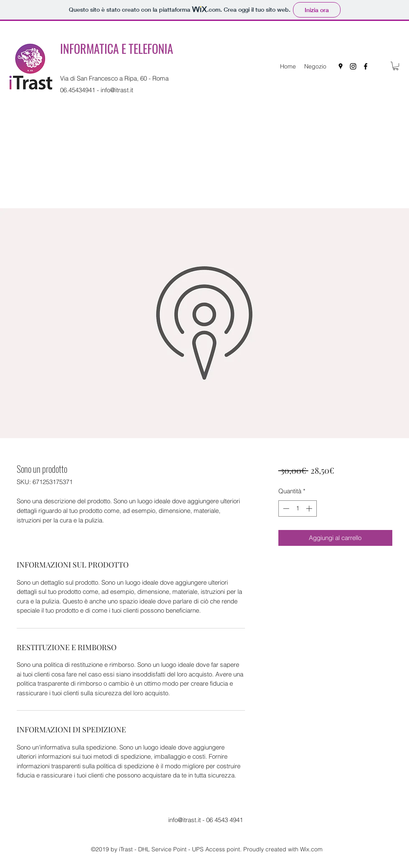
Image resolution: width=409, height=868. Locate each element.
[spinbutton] (297, 508)
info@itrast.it (117, 90)
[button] (396, 66)
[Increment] (310, 508)
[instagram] (353, 66)
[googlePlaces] (341, 66)
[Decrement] (285, 508)
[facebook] (366, 66)
